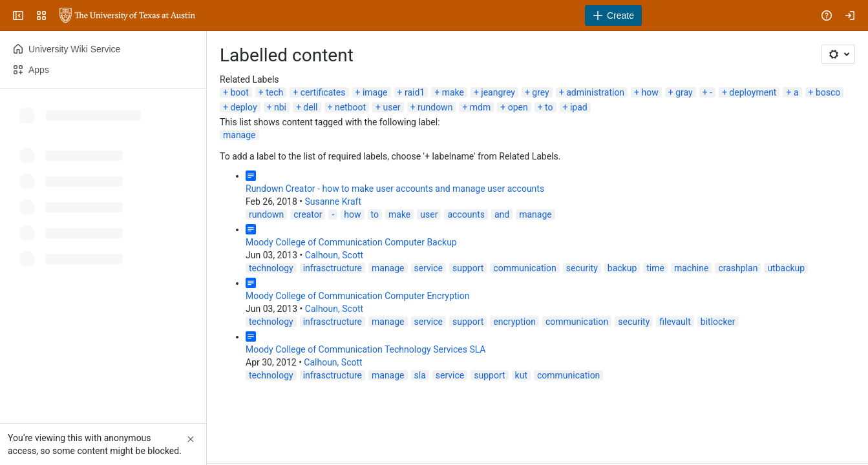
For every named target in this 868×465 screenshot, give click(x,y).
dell (310, 107)
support (468, 268)
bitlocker (718, 322)
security (582, 268)
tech (274, 92)
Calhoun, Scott (334, 255)
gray (684, 92)
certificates (323, 92)
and (502, 214)
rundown (435, 107)
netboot (350, 107)
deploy (243, 107)
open (518, 107)
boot (239, 92)
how (650, 92)
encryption (514, 322)
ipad (579, 107)
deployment (753, 92)
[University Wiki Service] (127, 15)
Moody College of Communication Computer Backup (351, 242)
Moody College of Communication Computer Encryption (357, 296)
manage (239, 135)
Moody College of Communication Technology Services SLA (366, 349)
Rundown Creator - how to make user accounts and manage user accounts (395, 189)
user (392, 107)
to (549, 107)
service (429, 268)
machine (692, 268)
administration (595, 92)
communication (524, 268)
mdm (480, 107)
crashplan (738, 268)
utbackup (786, 268)
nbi (280, 107)
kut (521, 375)
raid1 (415, 92)
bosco (828, 92)
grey (540, 92)
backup (622, 268)
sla (420, 375)
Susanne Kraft (333, 201)
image (375, 92)
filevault (675, 322)
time (655, 268)
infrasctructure (333, 268)
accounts (466, 214)
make (453, 92)
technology (271, 268)
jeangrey (498, 92)
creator (308, 214)
